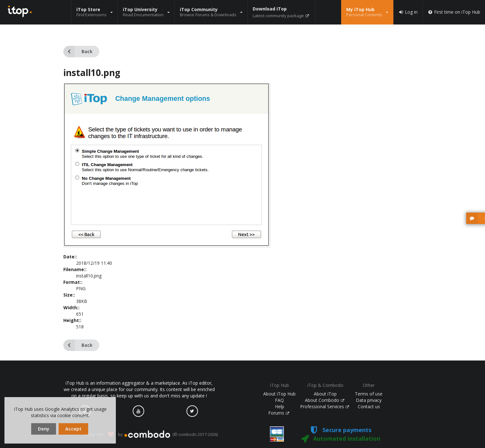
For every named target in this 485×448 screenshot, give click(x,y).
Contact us (369, 406)
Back (78, 52)
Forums (279, 413)
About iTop (325, 394)
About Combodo (325, 400)
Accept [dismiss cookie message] (73, 429)
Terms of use (369, 394)
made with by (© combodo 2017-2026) (151, 435)
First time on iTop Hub (454, 12)
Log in (408, 12)
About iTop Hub (279, 394)
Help (280, 406)
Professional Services (325, 406)
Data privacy (369, 400)
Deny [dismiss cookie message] (44, 429)
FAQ (279, 400)
